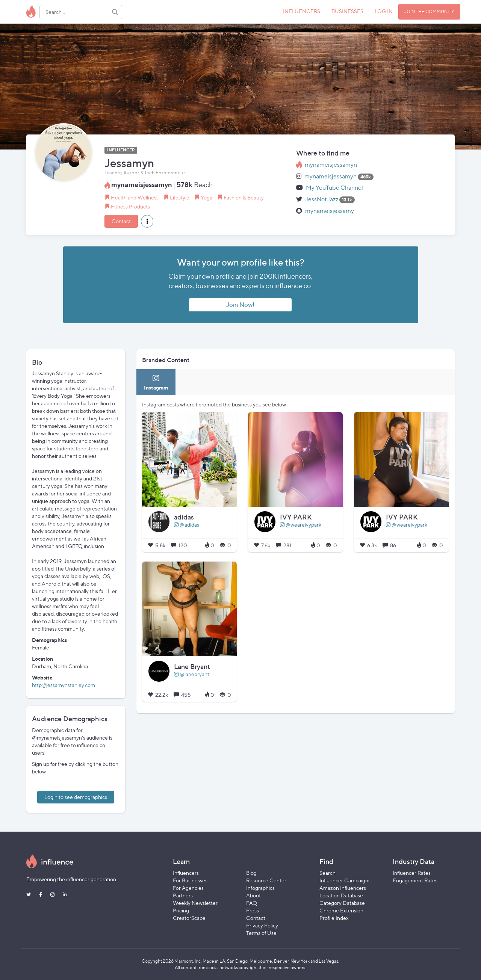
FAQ (252, 903)
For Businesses (190, 880)
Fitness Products (130, 206)
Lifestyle (180, 197)
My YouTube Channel (334, 188)
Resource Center (266, 880)
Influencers (186, 873)
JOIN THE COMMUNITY (429, 11)
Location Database (341, 895)
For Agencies (188, 888)
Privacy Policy (262, 925)
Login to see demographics (76, 797)
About (253, 895)
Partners (183, 895)
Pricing (181, 910)
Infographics (260, 888)
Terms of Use (261, 933)
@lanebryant (192, 674)
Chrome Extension (341, 910)
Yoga (206, 197)
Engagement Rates (415, 880)
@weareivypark (301, 525)
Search (327, 873)
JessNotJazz (322, 199)
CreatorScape (189, 918)
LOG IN (384, 11)
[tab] (156, 382)
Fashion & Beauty (244, 197)
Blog (251, 873)
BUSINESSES (347, 11)
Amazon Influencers (343, 888)
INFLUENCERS (302, 11)
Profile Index (334, 918)
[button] (147, 221)
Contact (121, 221)
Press (253, 910)
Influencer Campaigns (345, 880)
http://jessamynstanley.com (64, 685)
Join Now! (240, 305)
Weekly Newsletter (195, 903)
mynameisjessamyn (331, 165)
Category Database (342, 903)
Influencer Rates (412, 873)
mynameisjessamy (330, 211)
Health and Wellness (135, 197)
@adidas (187, 525)
